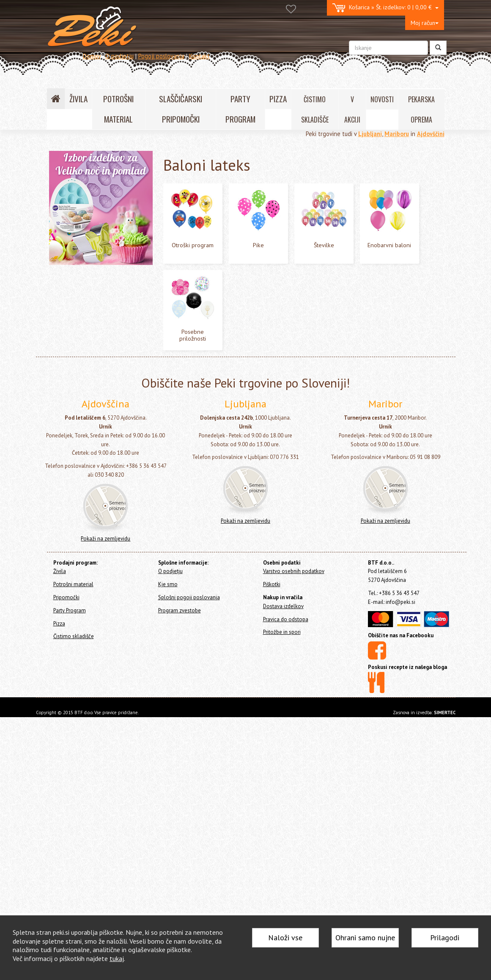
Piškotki (272, 847)
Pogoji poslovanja (161, 56)
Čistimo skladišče (71, 459)
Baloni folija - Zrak (84, 259)
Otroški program (85, 285)
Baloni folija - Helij (84, 247)
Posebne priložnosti (90, 337)
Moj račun (425, 23)
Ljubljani (370, 134)
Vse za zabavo (76, 416)
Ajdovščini (431, 134)
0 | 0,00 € (385, 8)
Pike (71, 299)
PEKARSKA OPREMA (421, 109)
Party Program (71, 211)
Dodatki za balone (84, 364)
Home (64, 157)
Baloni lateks (80, 272)
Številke (76, 312)
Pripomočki (63, 197)
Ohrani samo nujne (365, 938)
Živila (56, 175)
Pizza (56, 448)
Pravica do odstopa (286, 882)
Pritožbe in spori (282, 895)
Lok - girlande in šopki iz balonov (100, 377)
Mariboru (397, 134)
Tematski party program (89, 403)
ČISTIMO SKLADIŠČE (315, 109)
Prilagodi (445, 938)
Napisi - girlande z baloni (91, 389)
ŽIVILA (78, 99)
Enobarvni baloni (86, 324)
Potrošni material (71, 186)
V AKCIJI (352, 109)
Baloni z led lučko (84, 351)
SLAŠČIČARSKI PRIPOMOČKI (181, 109)
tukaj (117, 958)
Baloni (67, 233)
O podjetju (119, 56)
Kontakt (199, 56)
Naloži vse (285, 938)
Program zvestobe (180, 873)
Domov (92, 56)
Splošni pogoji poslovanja (189, 860)
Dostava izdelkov (283, 869)
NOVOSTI (382, 99)
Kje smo (168, 847)
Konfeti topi (74, 429)
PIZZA (278, 99)
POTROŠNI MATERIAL (118, 109)
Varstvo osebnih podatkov (294, 834)
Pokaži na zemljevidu (106, 801)
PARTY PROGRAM (240, 109)
